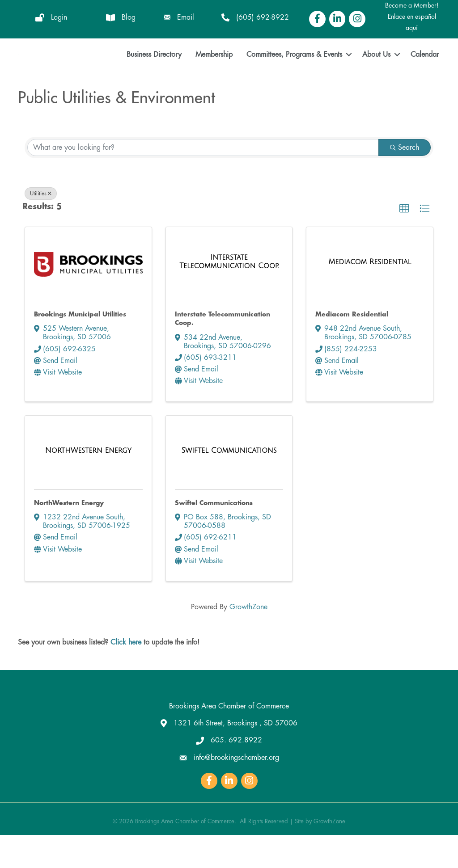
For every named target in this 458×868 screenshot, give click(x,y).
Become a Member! (412, 5)
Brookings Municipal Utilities (80, 347)
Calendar (425, 71)
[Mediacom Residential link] (370, 295)
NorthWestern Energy (69, 535)
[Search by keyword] (203, 181)
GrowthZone (248, 640)
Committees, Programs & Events (294, 71)
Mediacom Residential (352, 347)
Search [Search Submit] (405, 181)
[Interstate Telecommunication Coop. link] (229, 295)
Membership (214, 71)
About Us (376, 71)
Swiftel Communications (214, 535)
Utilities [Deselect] (41, 227)
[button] (404, 242)
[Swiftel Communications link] (229, 483)
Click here (126, 675)
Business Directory (154, 71)
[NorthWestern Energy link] (88, 483)
